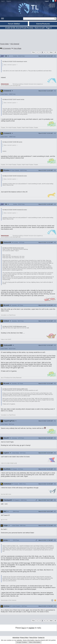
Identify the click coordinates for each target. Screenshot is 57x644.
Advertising (16, 638)
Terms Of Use (33, 638)
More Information (35, 642)
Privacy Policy (24, 638)
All (55, 52)
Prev (33, 52)
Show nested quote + (10, 65)
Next (51, 52)
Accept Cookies (22, 642)
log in (24, 628)
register (31, 628)
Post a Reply (16, 48)
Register (9, 1)
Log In (3, 1)
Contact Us (41, 638)
